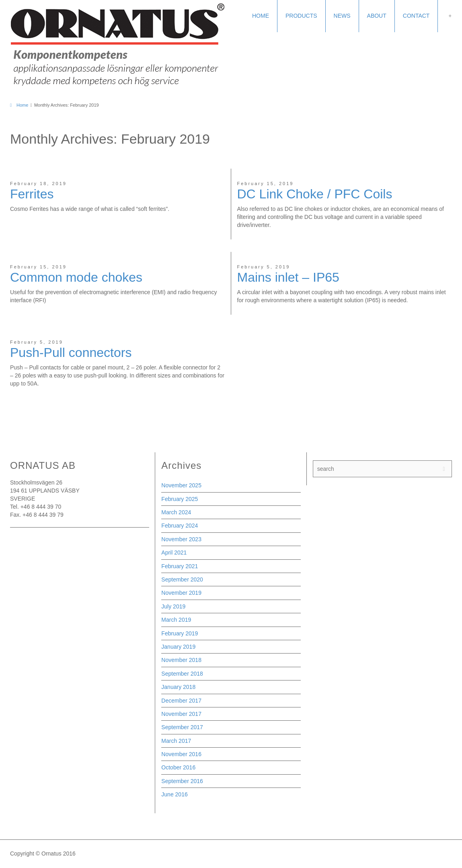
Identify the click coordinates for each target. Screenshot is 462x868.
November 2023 (181, 539)
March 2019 (176, 620)
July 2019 (173, 606)
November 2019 (181, 593)
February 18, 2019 (38, 183)
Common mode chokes (76, 277)
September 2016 (182, 781)
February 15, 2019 (266, 183)
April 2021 (174, 553)
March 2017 (176, 741)
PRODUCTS (301, 16)
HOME (261, 16)
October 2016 (178, 767)
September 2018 (182, 674)
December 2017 (181, 701)
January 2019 (178, 647)
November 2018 (181, 660)
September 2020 (182, 579)
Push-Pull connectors (71, 353)
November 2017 (181, 714)
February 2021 (180, 566)
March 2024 (176, 512)
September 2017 (182, 727)
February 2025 (180, 499)
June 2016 (174, 794)
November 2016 (181, 754)
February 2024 (180, 526)
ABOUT (377, 16)
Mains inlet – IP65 (288, 277)
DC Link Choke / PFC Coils (315, 194)
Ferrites (32, 194)
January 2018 (178, 687)
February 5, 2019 (264, 267)
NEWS (342, 16)
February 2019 (180, 633)
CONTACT (416, 16)
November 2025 (181, 485)
